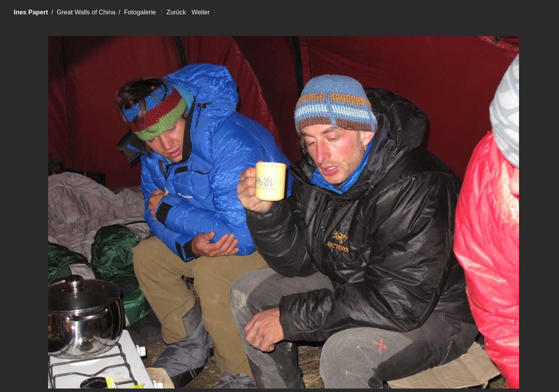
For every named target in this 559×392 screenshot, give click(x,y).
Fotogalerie (140, 12)
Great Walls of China (86, 12)
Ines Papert (31, 12)
